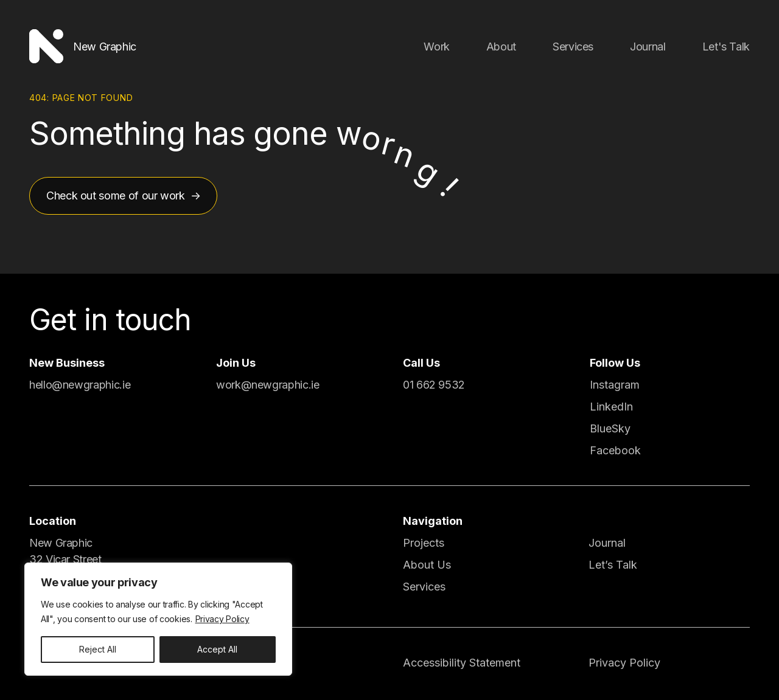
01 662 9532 (434, 385)
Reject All (98, 649)
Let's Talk (726, 47)
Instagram (615, 385)
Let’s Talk (613, 565)
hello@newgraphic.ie (80, 385)
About (501, 47)
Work (437, 47)
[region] (158, 619)
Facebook (615, 450)
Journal (648, 47)
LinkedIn (611, 407)
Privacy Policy (222, 619)
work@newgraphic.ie (268, 385)
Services (573, 47)
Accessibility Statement (462, 663)
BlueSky (610, 428)
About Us (427, 565)
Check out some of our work (116, 196)
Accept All (217, 649)
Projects (424, 543)
